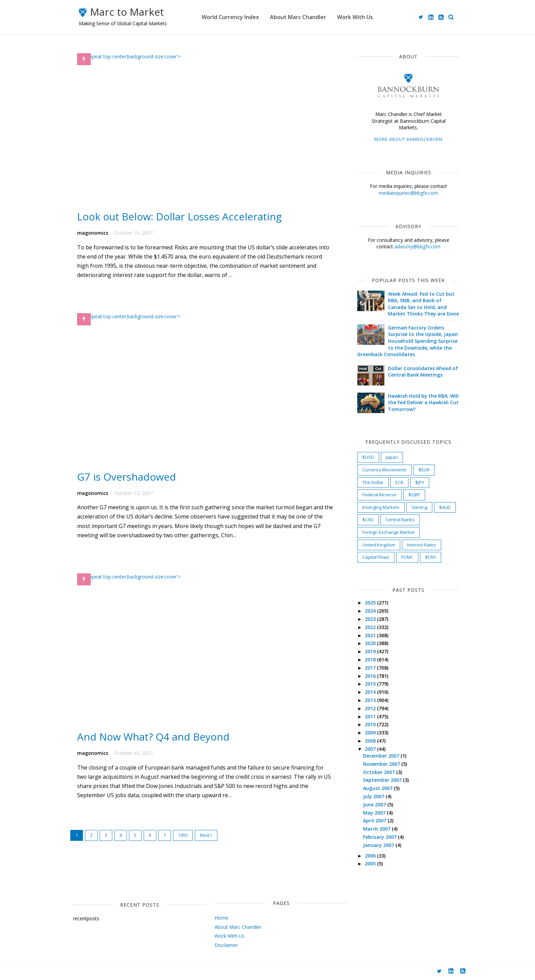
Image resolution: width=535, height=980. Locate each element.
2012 (368, 708)
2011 (368, 716)
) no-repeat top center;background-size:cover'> (132, 56)
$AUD (442, 507)
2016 (368, 676)
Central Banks (397, 520)
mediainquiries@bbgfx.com (406, 193)
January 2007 (377, 845)
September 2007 (380, 780)
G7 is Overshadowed (130, 484)
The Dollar (370, 482)
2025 (368, 603)
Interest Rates (419, 545)
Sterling (417, 507)
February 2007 (378, 837)
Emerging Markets (378, 507)
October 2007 (377, 772)
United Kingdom (376, 545)
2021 (368, 635)
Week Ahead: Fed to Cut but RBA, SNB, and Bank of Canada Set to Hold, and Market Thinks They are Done (421, 304)
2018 (368, 660)
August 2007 (376, 788)
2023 (368, 619)
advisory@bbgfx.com (415, 246)
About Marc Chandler (303, 17)
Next (209, 846)
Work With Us (360, 17)
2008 (368, 741)
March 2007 (375, 829)
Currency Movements (382, 470)
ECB (397, 482)
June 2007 (372, 805)
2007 (368, 749)
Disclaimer (216, 945)
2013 (368, 700)
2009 (368, 733)
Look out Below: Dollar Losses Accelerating (183, 220)
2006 (368, 856)
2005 (368, 864)
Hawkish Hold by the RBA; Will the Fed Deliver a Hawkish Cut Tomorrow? (421, 403)
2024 (368, 611)
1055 (186, 846)
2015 (368, 684)
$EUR (421, 470)
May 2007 (372, 813)
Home (212, 918)
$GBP (411, 495)
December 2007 (379, 756)
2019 (368, 651)
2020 (368, 643)
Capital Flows (373, 557)
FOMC (404, 557)
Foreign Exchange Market (386, 532)
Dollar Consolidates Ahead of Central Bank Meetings (420, 372)
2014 (368, 692)
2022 (368, 627)
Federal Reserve (377, 495)
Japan (389, 457)
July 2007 (372, 796)
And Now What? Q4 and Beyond (157, 748)
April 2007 (373, 821)
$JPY (417, 482)
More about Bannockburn (406, 139)
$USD (365, 457)
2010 (368, 724)
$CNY (428, 557)
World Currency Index (235, 17)
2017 (368, 668)
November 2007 (379, 764)
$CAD (365, 520)
